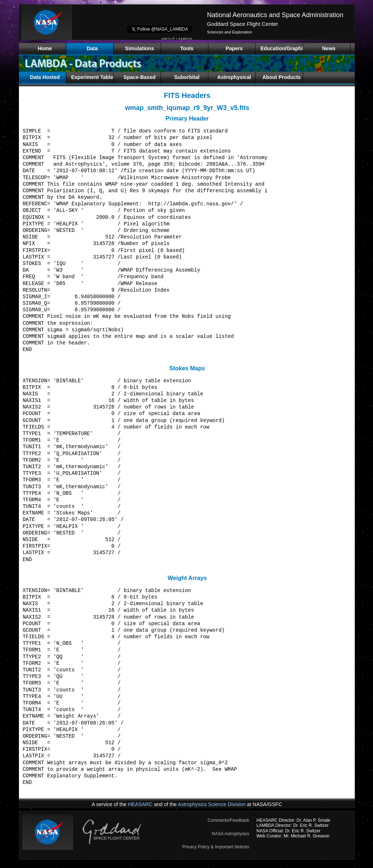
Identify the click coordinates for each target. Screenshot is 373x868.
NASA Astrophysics (230, 834)
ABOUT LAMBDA (177, 39)
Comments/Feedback (228, 820)
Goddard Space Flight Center (242, 24)
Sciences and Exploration (229, 32)
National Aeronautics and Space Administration (275, 15)
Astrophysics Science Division (212, 804)
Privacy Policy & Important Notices (216, 847)
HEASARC (140, 804)
